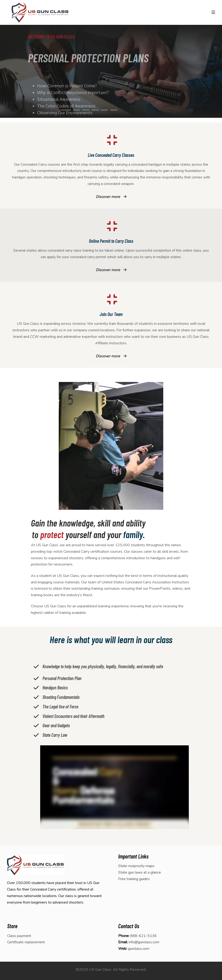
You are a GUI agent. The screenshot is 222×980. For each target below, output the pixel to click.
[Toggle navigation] (213, 12)
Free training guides (134, 879)
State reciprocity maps (136, 866)
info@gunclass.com (144, 942)
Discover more (111, 197)
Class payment (19, 936)
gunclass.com (139, 949)
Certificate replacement (26, 942)
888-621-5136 (144, 936)
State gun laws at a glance (140, 872)
